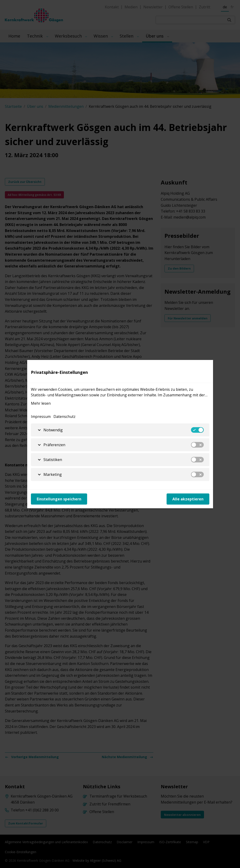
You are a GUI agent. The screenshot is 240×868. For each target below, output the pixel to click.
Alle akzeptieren (188, 499)
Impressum (41, 417)
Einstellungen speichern (59, 499)
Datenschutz (64, 417)
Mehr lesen (41, 403)
